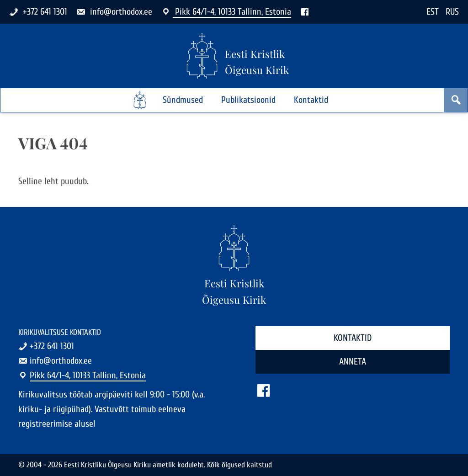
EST (433, 12)
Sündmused (183, 100)
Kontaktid (311, 100)
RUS (452, 12)
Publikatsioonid (248, 100)
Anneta (353, 362)
